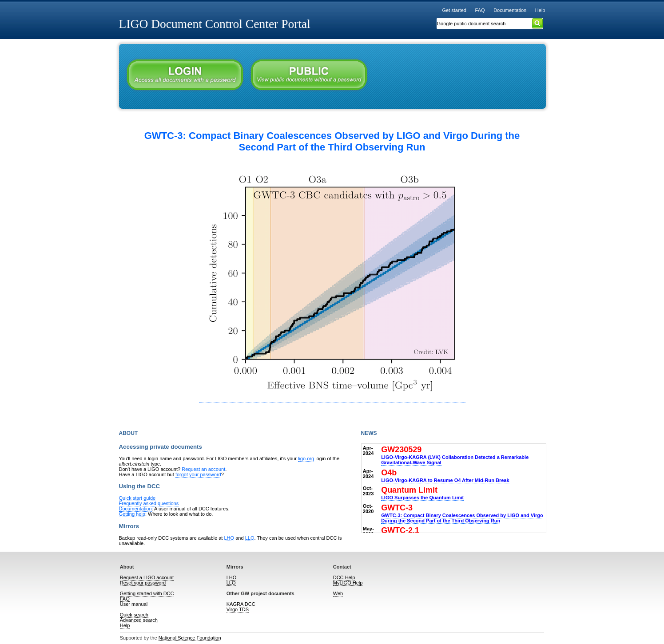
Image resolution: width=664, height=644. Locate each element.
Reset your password (143, 583)
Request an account (203, 469)
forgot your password (198, 474)
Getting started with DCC (147, 593)
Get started (454, 10)
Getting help (132, 514)
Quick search (134, 615)
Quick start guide (137, 498)
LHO (229, 538)
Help (540, 10)
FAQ (480, 10)
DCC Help (344, 577)
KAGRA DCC (241, 604)
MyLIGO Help (348, 583)
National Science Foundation (190, 638)
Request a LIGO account (147, 577)
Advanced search (139, 620)
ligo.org (306, 458)
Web (338, 593)
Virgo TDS (238, 609)
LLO (250, 538)
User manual (134, 604)
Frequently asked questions (149, 503)
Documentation (510, 10)
